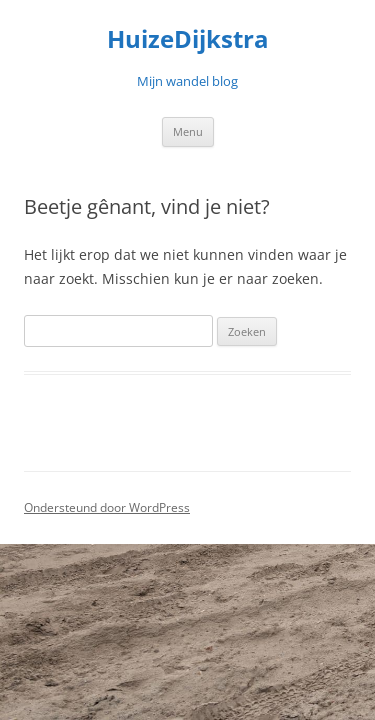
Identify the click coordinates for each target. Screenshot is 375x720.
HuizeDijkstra (188, 39)
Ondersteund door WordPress (107, 507)
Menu (188, 131)
